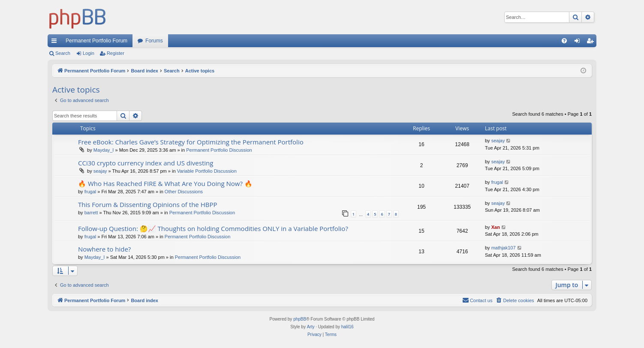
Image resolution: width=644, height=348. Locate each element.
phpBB (300, 319)
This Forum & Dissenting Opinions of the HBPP (147, 204)
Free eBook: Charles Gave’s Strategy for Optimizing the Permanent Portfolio (191, 142)
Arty (311, 327)
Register (116, 53)
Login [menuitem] (579, 42)
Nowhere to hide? (104, 249)
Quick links (56, 42)
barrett (91, 213)
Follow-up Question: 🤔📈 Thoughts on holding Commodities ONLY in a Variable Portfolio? (213, 228)
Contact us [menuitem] (477, 300)
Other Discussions (184, 192)
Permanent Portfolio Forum (96, 41)
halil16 (348, 327)
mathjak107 (504, 248)
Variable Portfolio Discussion (207, 171)
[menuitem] (564, 41)
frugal (90, 192)
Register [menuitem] (592, 42)
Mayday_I (104, 150)
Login (89, 53)
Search (63, 53)
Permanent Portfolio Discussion (219, 150)
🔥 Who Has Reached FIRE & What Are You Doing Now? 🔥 (165, 183)
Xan (496, 227)
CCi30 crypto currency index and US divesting (146, 163)
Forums (154, 41)
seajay (498, 141)
